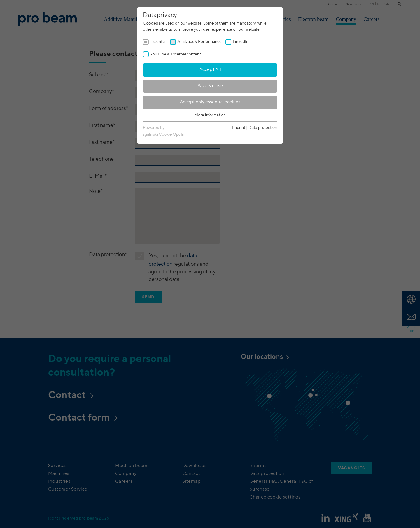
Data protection (263, 128)
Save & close (210, 86)
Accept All (210, 70)
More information (210, 115)
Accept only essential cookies (210, 102)
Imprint (239, 128)
